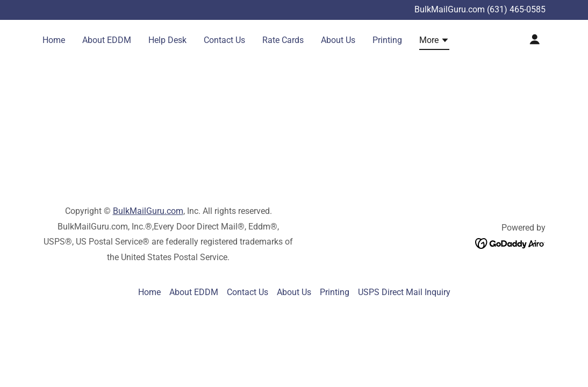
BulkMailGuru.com (148, 211)
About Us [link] (338, 40)
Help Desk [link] (167, 40)
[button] (434, 42)
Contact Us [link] (224, 40)
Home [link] (54, 40)
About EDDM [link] (107, 40)
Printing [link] (387, 40)
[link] (510, 243)
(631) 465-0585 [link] (516, 9)
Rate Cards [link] (283, 40)
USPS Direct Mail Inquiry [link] (404, 292)
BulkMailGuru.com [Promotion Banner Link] (451, 9)
